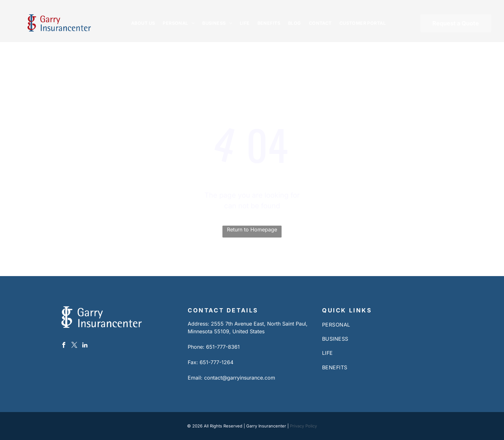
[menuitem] (143, 23)
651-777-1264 (216, 362)
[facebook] (64, 346)
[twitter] (74, 346)
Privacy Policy (303, 426)
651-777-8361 (223, 347)
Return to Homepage (252, 229)
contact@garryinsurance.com (240, 378)
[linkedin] (85, 346)
